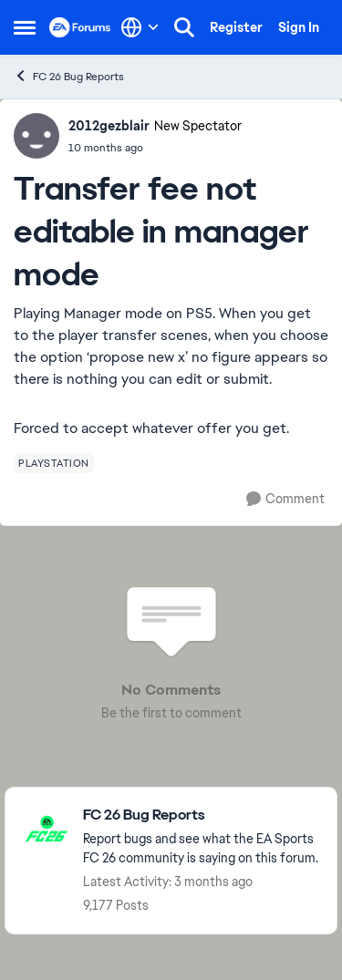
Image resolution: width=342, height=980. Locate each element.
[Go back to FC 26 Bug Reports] (201, 815)
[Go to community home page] (80, 27)
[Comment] (285, 499)
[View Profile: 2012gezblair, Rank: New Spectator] (36, 136)
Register (236, 27)
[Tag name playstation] (54, 463)
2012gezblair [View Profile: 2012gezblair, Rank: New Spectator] (109, 126)
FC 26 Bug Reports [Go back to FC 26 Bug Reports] (69, 76)
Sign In (299, 27)
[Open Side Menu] (25, 27)
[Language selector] (140, 27)
